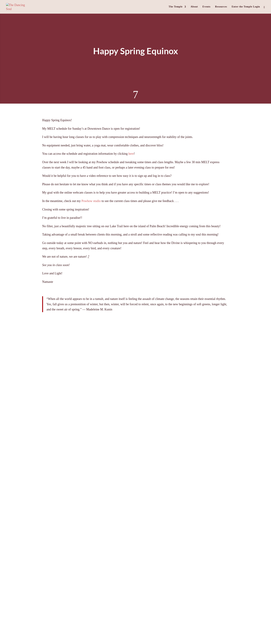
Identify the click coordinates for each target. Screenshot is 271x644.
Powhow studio (91, 201)
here (131, 154)
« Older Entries (24, 492)
